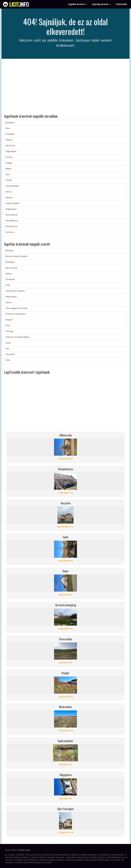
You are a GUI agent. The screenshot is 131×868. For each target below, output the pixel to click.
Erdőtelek (10, 134)
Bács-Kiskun (12, 268)
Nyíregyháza (12, 221)
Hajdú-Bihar (11, 297)
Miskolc (9, 140)
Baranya (10, 251)
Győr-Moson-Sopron (15, 291)
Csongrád (10, 279)
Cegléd (9, 163)
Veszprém (10, 354)
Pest (8, 325)
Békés (9, 169)
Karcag (9, 157)
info (19, 4)
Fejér (8, 285)
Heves (9, 192)
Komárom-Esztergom (16, 314)
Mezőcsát (10, 146)
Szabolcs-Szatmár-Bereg (17, 337)
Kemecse (10, 232)
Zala (8, 360)
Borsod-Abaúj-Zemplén (17, 256)
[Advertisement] (65, 87)
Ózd (8, 174)
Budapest (10, 123)
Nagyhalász (11, 209)
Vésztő (9, 180)
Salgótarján (11, 151)
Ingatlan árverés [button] (78, 4)
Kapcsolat (24, 850)
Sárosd (9, 198)
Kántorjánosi (12, 226)
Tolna (8, 343)
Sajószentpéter (13, 203)
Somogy (10, 331)
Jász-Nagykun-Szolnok (17, 308)
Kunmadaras (12, 215)
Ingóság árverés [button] (101, 4)
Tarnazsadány (12, 186)
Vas (7, 348)
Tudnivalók (121, 4)
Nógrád (9, 320)
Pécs (8, 128)
